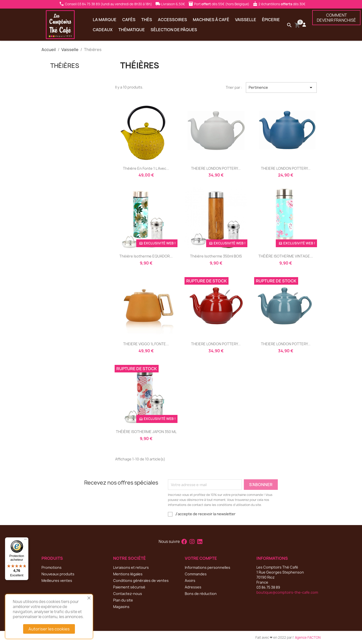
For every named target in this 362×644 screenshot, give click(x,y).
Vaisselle (246, 20)
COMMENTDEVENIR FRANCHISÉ (336, 18)
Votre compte (201, 558)
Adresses (193, 587)
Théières (65, 66)
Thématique (132, 30)
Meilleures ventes (57, 581)
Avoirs (190, 581)
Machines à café (211, 20)
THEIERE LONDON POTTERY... (216, 168)
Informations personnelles (208, 567)
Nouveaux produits (58, 574)
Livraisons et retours (131, 567)
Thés (147, 20)
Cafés (129, 20)
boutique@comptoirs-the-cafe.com (287, 592)
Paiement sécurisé (129, 587)
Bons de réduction (201, 594)
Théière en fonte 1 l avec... (146, 168)
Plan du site (123, 600)
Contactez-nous (128, 594)
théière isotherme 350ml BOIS (216, 256)
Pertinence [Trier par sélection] (281, 88)
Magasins (121, 607)
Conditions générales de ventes (141, 581)
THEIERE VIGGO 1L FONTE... (146, 344)
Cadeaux (103, 30)
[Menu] (25, 540)
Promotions (52, 567)
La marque (105, 20)
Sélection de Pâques (174, 30)
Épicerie (271, 20)
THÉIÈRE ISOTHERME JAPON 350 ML (146, 432)
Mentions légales (128, 574)
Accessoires (172, 20)
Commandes (196, 574)
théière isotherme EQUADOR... (146, 256)
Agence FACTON (308, 637)
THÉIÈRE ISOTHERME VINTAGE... (286, 256)
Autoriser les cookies (49, 629)
